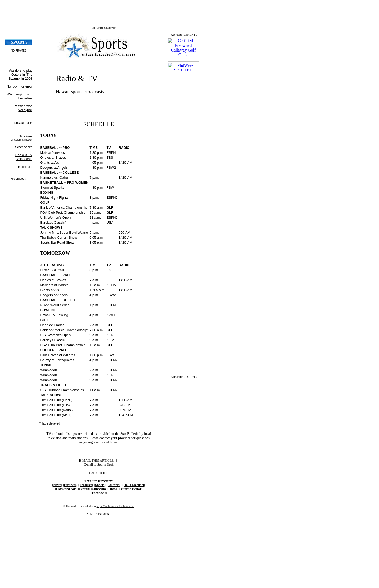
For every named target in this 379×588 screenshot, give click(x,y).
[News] (57, 485)
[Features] (86, 485)
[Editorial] (114, 485)
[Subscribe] (99, 489)
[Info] (113, 489)
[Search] (84, 489)
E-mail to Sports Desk (99, 464)
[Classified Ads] (66, 489)
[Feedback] (99, 493)
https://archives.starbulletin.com (116, 506)
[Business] (70, 485)
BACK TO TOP (99, 473)
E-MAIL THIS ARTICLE (96, 461)
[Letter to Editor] (130, 489)
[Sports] (100, 485)
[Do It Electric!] (134, 485)
